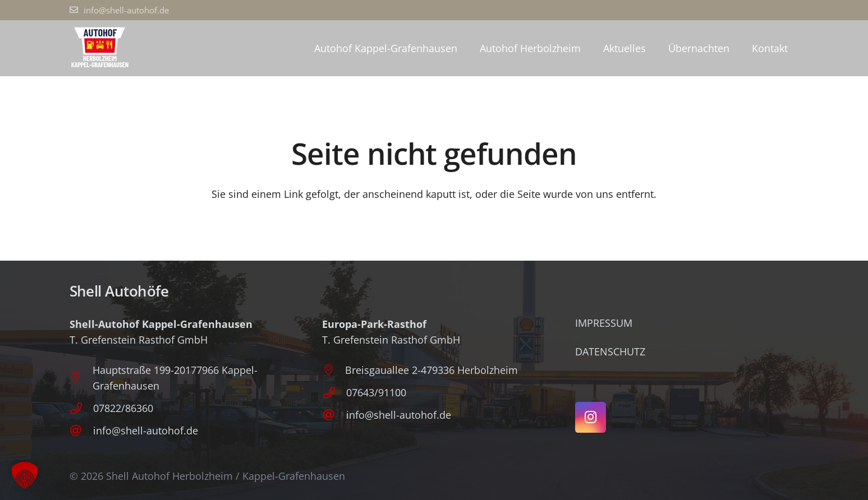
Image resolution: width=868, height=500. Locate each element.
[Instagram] (591, 417)
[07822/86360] (81, 408)
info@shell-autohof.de (146, 430)
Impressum (604, 323)
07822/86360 (123, 408)
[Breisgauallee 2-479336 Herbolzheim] (334, 370)
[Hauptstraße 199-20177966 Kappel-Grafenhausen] (81, 378)
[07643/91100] (334, 393)
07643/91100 (376, 392)
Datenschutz (610, 351)
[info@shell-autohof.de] (81, 431)
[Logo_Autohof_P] (100, 48)
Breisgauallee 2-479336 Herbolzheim (431, 370)
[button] (25, 475)
